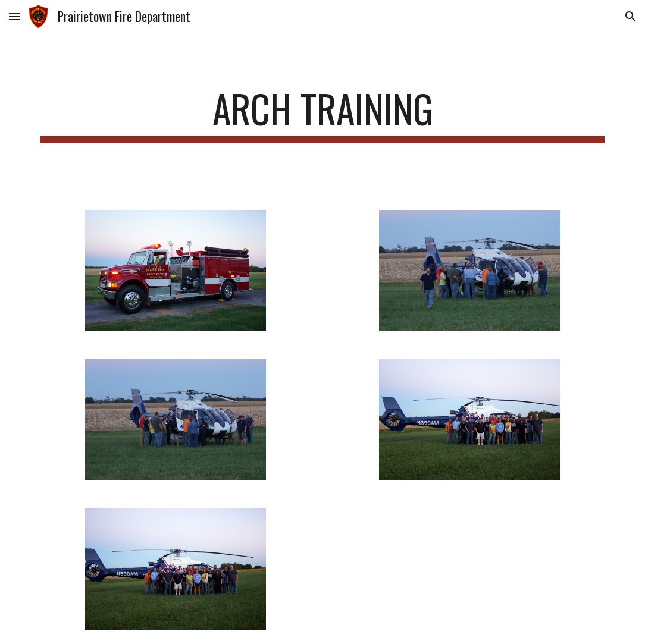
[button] (14, 16)
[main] (322, 114)
